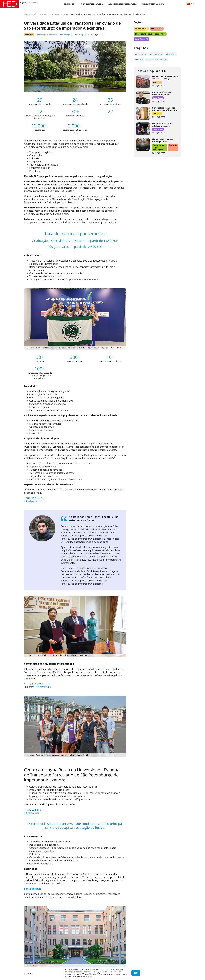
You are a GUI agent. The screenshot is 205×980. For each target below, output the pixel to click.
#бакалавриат (66, 35)
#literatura (171, 54)
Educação (157, 29)
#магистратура (82, 35)
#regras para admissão (47, 35)
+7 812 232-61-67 (33, 810)
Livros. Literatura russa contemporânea (163, 140)
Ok (136, 973)
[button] (26, 760)
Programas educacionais (153, 4)
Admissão (56, 14)
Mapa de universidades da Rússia (122, 4)
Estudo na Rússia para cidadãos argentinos (162, 93)
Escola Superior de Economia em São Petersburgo (165, 78)
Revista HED (69, 4)
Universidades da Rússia (92, 4)
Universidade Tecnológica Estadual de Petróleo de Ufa (165, 109)
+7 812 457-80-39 (33, 498)
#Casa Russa (141, 54)
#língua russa (156, 54)
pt (190, 4)
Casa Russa (141, 39)
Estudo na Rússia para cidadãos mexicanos (162, 125)
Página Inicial (30, 14)
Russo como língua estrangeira (150, 34)
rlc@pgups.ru (31, 813)
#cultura (139, 59)
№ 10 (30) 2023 (98, 35)
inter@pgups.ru (33, 501)
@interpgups (36, 684)
